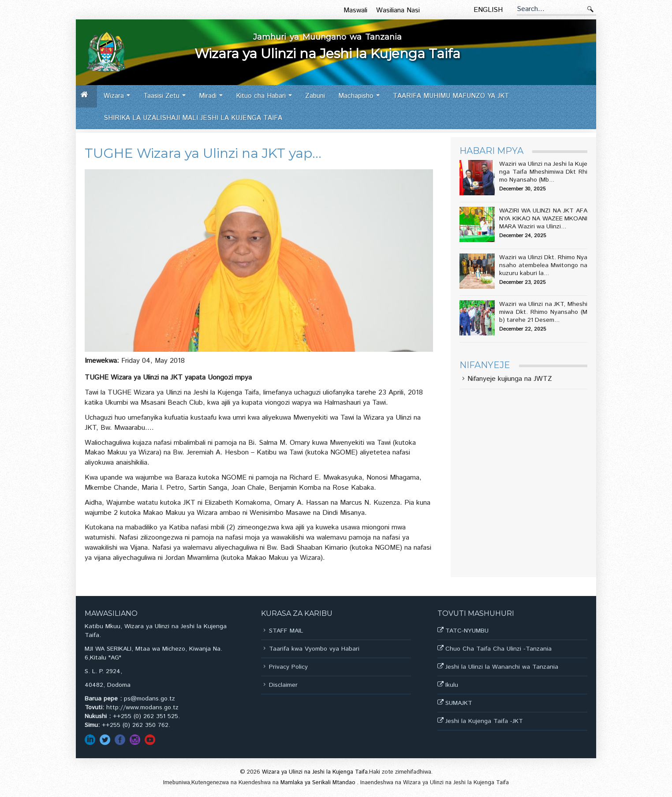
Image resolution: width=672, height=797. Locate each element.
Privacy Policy (288, 667)
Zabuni (315, 96)
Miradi (213, 99)
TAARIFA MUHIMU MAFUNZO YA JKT (451, 96)
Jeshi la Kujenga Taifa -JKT (484, 721)
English (488, 10)
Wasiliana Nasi (398, 10)
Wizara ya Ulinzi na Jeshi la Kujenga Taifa (315, 772)
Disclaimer (283, 685)
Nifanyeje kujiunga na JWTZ (510, 379)
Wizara (119, 99)
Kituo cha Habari (266, 99)
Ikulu (452, 685)
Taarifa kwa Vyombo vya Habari (314, 649)
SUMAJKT (459, 703)
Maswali (355, 10)
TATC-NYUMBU (467, 631)
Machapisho (361, 99)
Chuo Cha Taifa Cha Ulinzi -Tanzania (498, 649)
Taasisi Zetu (167, 99)
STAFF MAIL (286, 631)
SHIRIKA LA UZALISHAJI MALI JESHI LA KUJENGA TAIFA (193, 118)
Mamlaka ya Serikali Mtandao (319, 783)
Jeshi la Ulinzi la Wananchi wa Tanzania (502, 667)
